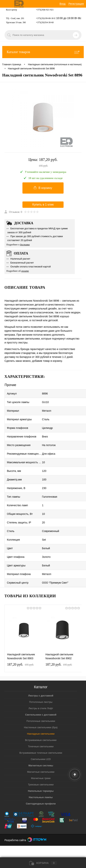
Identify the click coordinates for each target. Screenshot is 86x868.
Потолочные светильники (41, 721)
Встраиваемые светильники (41, 740)
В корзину (43, 188)
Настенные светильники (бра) (41, 727)
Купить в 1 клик (43, 205)
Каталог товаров (43, 52)
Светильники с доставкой (41, 715)
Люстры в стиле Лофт (41, 708)
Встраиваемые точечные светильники (41, 753)
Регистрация (76, 4)
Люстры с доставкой (41, 696)
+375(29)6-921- (43, 10)
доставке (25, 245)
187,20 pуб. (20, 665)
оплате (25, 271)
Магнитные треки (41, 778)
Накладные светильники (41, 734)
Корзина (43, 863)
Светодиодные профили (41, 804)
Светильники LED (41, 759)
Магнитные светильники (41, 772)
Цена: (43, 163)
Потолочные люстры (41, 702)
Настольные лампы (41, 797)
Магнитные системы (41, 766)
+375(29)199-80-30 (45, 18)
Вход (63, 4)
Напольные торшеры (41, 791)
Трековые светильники (41, 785)
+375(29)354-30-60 (45, 22)
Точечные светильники (41, 746)
